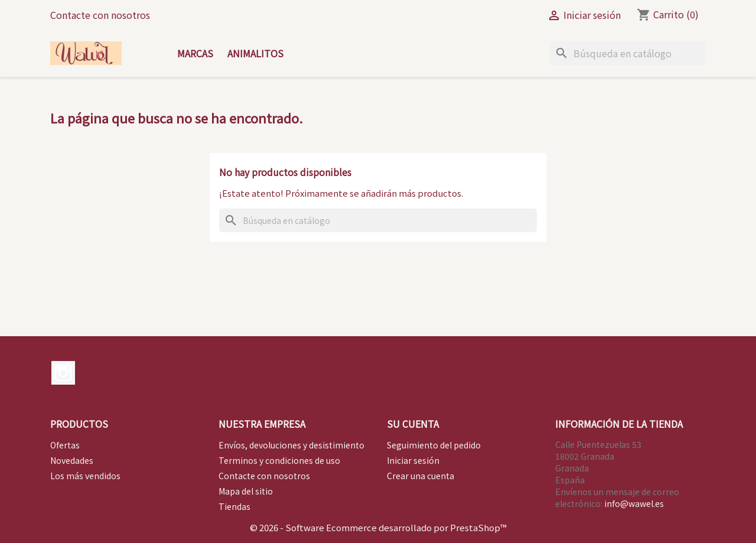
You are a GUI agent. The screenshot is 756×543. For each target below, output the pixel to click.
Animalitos (255, 53)
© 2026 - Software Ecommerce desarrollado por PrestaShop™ (378, 527)
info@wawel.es (634, 503)
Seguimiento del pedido (434, 445)
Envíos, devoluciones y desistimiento (291, 445)
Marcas (195, 53)
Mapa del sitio (246, 491)
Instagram (63, 373)
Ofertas (65, 445)
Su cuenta (413, 424)
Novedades (72, 460)
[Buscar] (628, 53)
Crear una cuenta (421, 476)
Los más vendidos (85, 476)
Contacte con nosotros (100, 15)
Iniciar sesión (413, 460)
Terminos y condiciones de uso (279, 460)
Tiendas (234, 506)
